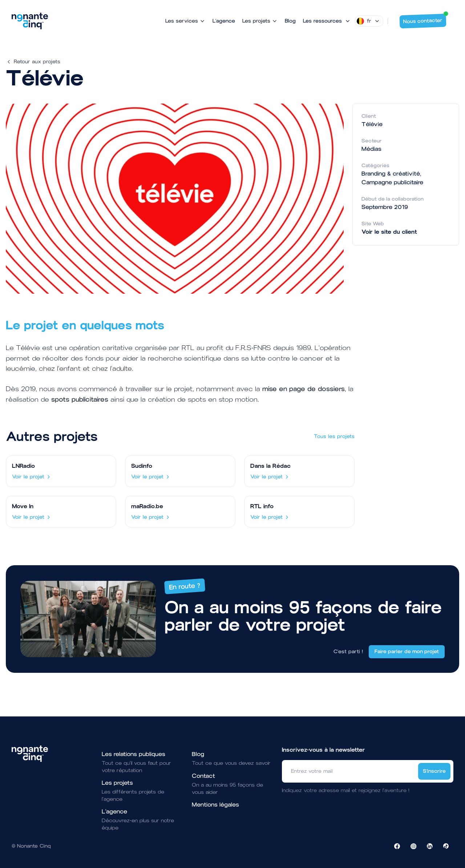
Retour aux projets (33, 62)
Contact (203, 776)
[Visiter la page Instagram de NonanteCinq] (413, 846)
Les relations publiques (134, 754)
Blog (290, 21)
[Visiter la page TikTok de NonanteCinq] (446, 846)
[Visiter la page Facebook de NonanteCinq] (397, 846)
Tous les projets (334, 436)
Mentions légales (215, 805)
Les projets (117, 783)
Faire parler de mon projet (407, 652)
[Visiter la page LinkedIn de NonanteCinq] (430, 846)
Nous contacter (425, 19)
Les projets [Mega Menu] (260, 21)
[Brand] (30, 21)
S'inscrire (434, 771)
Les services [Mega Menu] (185, 21)
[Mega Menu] (327, 21)
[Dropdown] (369, 21)
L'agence (224, 21)
